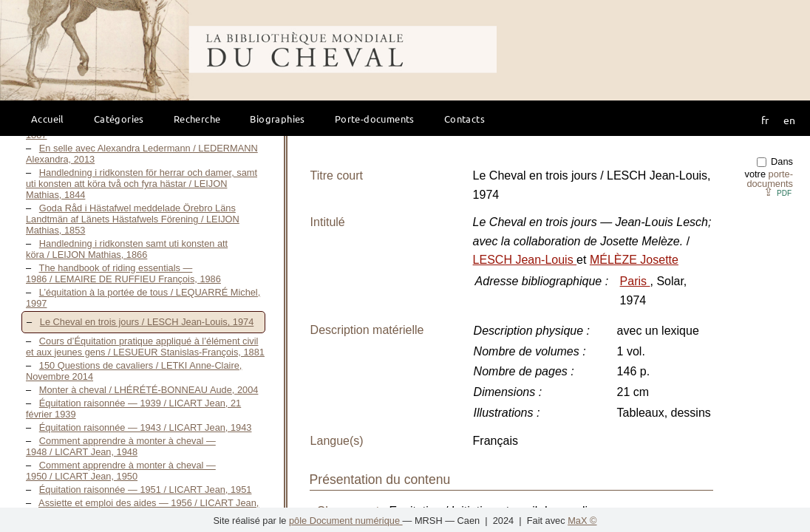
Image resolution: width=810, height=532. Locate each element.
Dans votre (769, 173)
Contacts (464, 119)
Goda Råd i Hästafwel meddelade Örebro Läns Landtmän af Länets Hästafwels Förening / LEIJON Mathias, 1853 (133, 219)
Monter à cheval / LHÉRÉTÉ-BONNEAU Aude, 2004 (149, 390)
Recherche (197, 119)
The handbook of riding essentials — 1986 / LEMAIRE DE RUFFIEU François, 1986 (123, 273)
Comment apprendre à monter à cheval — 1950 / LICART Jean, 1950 (121, 471)
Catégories (119, 119)
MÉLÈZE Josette (634, 260)
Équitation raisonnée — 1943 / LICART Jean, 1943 (146, 427)
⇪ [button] (777, 192)
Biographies (277, 119)
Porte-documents (375, 119)
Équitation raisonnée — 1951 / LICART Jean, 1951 (146, 490)
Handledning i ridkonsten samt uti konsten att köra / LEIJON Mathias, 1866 (127, 249)
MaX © (582, 521)
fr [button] (765, 120)
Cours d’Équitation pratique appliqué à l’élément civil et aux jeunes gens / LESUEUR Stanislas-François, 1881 (145, 347)
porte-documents (770, 179)
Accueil (48, 119)
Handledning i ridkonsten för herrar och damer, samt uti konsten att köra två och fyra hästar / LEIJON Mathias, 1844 (142, 184)
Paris (635, 281)
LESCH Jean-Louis (525, 260)
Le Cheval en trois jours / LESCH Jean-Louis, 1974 (147, 322)
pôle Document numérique (346, 521)
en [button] (789, 120)
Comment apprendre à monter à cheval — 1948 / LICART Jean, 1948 (121, 446)
